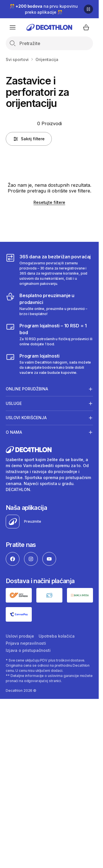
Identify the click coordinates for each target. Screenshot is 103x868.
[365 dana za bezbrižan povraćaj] (49, 270)
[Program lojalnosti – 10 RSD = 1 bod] (49, 334)
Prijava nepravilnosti (26, 643)
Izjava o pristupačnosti (28, 650)
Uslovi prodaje (20, 636)
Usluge (14, 403)
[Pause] (88, 9)
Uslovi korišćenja (26, 418)
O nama (14, 432)
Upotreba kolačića (57, 636)
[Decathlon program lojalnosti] (49, 364)
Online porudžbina (27, 389)
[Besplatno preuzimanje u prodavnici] (49, 304)
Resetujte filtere (49, 202)
